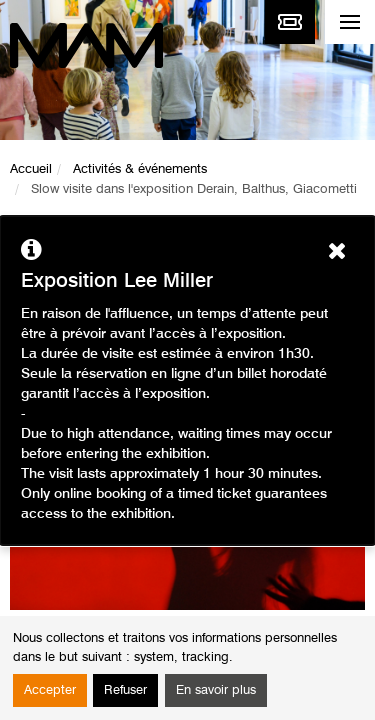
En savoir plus (216, 690)
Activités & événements (140, 169)
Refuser (125, 690)
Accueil (31, 169)
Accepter (50, 690)
